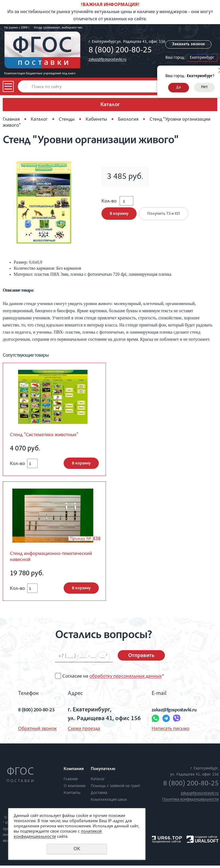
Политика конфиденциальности (190, 802)
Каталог (39, 120)
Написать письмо (168, 731)
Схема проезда (81, 731)
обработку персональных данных (125, 679)
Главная (11, 120)
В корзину (119, 217)
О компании (74, 789)
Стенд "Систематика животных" (49, 436)
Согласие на (113, 679)
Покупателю (103, 772)
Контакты (72, 795)
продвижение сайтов (166, 844)
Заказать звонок (190, 44)
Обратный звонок (28, 731)
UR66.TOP (167, 840)
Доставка (99, 795)
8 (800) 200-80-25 (120, 51)
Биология (128, 120)
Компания (74, 772)
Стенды (67, 120)
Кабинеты (96, 120)
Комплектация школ (109, 802)
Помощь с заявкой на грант (115, 789)
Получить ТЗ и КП (166, 217)
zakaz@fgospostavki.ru (108, 60)
